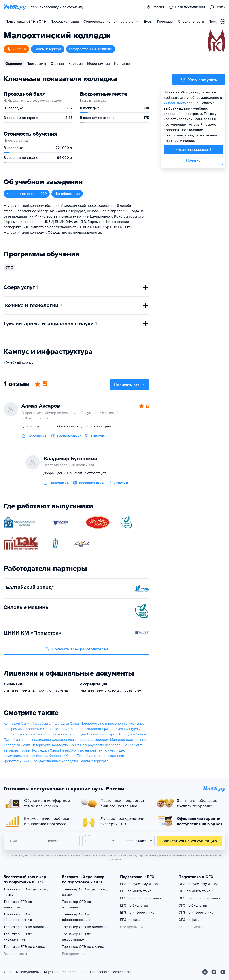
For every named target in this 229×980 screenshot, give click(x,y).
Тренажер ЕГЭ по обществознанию (18, 917)
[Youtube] (223, 972)
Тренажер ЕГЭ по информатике (18, 937)
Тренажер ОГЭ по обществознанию (76, 917)
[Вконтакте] (205, 972)
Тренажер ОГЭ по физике (83, 947)
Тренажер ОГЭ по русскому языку (85, 892)
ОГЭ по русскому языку (198, 884)
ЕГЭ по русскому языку (139, 884)
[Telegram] (214, 972)
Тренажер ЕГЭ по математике (18, 905)
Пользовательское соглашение (116, 972)
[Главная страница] (15, 7)
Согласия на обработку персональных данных (137, 855)
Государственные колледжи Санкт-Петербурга (70, 761)
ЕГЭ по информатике (137, 913)
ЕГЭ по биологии (134, 905)
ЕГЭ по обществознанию (140, 898)
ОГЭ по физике (191, 920)
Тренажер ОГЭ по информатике (76, 937)
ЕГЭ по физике (132, 920)
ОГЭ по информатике (196, 913)
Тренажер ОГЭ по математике (76, 905)
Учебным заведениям (22, 972)
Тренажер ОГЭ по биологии (85, 927)
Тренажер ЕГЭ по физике (24, 947)
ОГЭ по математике (194, 891)
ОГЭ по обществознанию (199, 898)
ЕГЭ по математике (136, 891)
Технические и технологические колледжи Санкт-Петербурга (66, 734)
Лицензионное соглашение (65, 972)
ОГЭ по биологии (193, 905)
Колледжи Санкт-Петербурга (27, 724)
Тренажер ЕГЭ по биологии (26, 927)
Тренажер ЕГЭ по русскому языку (26, 892)
